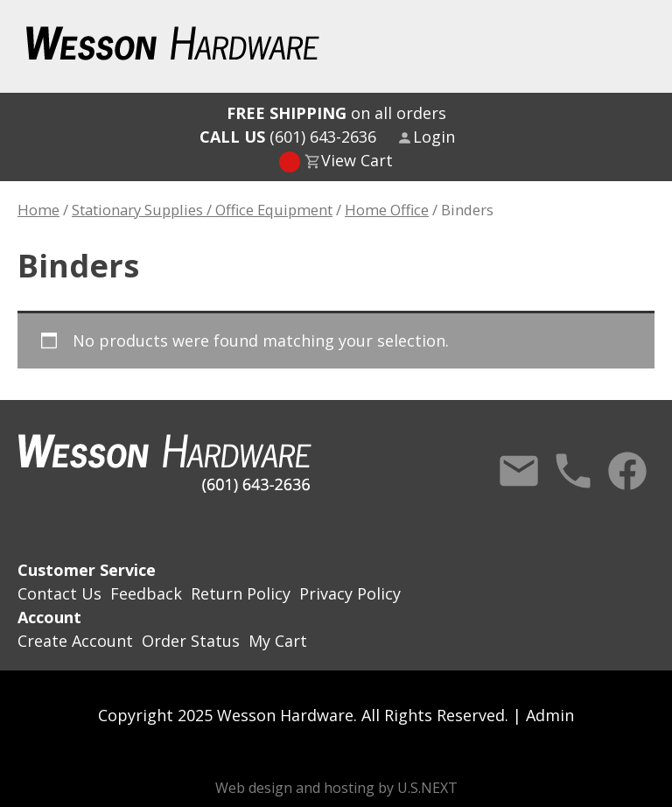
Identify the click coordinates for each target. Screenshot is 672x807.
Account (49, 617)
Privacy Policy (350, 593)
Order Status (191, 641)
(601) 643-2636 (288, 137)
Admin (550, 715)
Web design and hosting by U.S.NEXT (336, 788)
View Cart (357, 160)
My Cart (278, 641)
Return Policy (241, 593)
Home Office (387, 210)
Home (38, 210)
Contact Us (519, 471)
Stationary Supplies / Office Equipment (202, 210)
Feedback (146, 593)
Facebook (627, 471)
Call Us (573, 471)
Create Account (75, 641)
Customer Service (87, 570)
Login (434, 137)
